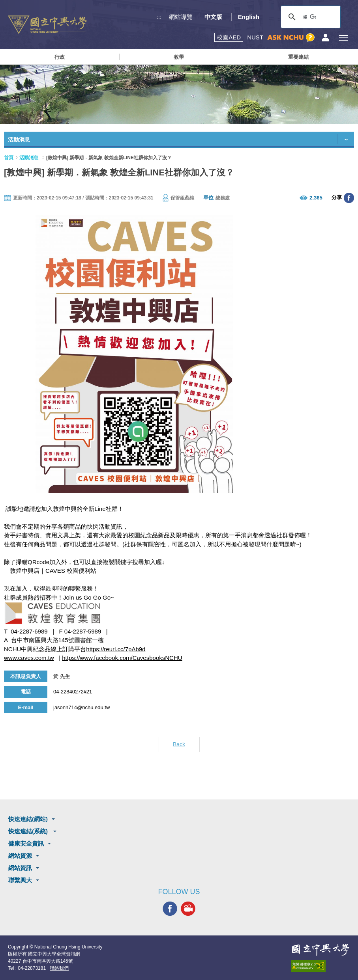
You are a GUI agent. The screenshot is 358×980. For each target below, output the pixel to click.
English (249, 17)
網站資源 (20, 856)
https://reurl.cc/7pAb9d (116, 649)
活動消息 (29, 158)
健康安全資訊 (26, 843)
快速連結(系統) (29, 831)
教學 (179, 57)
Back (179, 744)
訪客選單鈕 (325, 38)
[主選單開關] (343, 38)
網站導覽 (181, 17)
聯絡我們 (59, 968)
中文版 (213, 17)
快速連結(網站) (28, 819)
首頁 (9, 158)
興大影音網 (188, 908)
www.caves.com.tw (29, 658)
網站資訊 (20, 868)
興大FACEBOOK (170, 908)
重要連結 (298, 57)
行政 (60, 57)
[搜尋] (309, 17)
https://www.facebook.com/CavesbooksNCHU (122, 658)
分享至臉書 (349, 198)
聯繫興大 (20, 880)
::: (159, 17)
